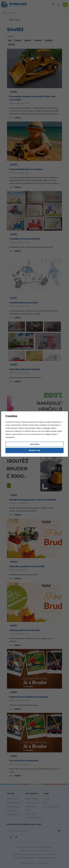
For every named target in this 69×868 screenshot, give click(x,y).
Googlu (47, 428)
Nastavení (34, 444)
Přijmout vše (34, 450)
